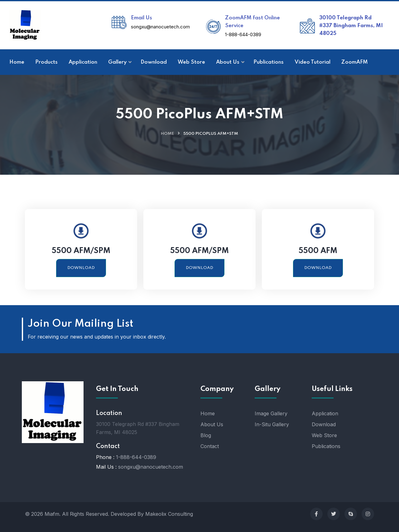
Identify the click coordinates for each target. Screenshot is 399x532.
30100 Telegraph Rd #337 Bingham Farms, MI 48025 (351, 26)
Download (81, 268)
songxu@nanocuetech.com (160, 27)
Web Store (324, 435)
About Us (212, 424)
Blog (206, 435)
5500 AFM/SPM (81, 251)
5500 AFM (318, 251)
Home (167, 134)
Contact (210, 446)
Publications (326, 446)
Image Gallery (271, 413)
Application (325, 413)
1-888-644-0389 (243, 34)
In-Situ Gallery (272, 424)
